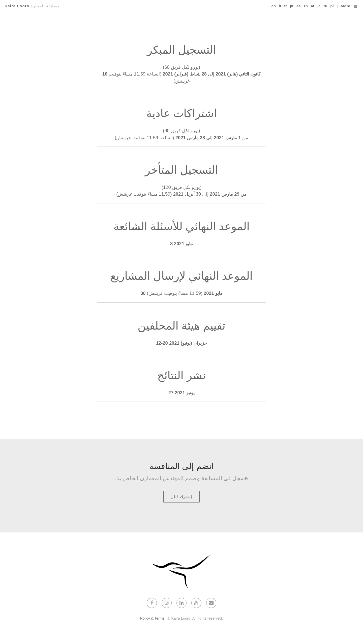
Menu (346, 6)
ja (319, 6)
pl (332, 6)
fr (285, 6)
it (280, 6)
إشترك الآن (181, 497)
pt (292, 6)
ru (326, 6)
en (274, 6)
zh (306, 6)
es (298, 6)
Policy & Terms (152, 618)
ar (313, 6)
